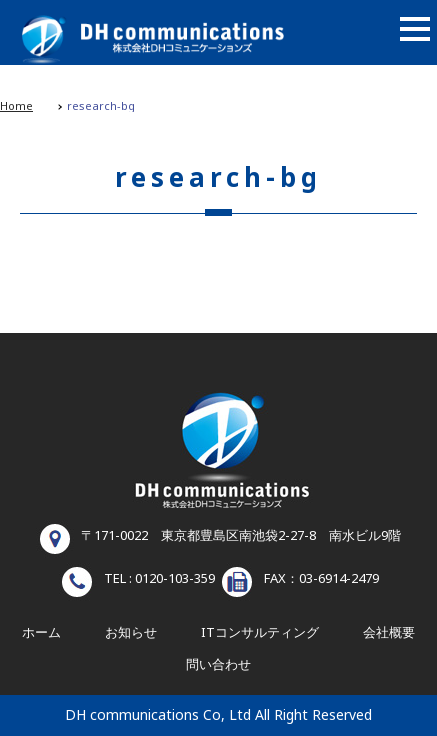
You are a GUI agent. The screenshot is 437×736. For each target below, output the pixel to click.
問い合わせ (218, 665)
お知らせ (131, 633)
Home (16, 106)
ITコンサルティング (260, 633)
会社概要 (389, 633)
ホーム (41, 633)
